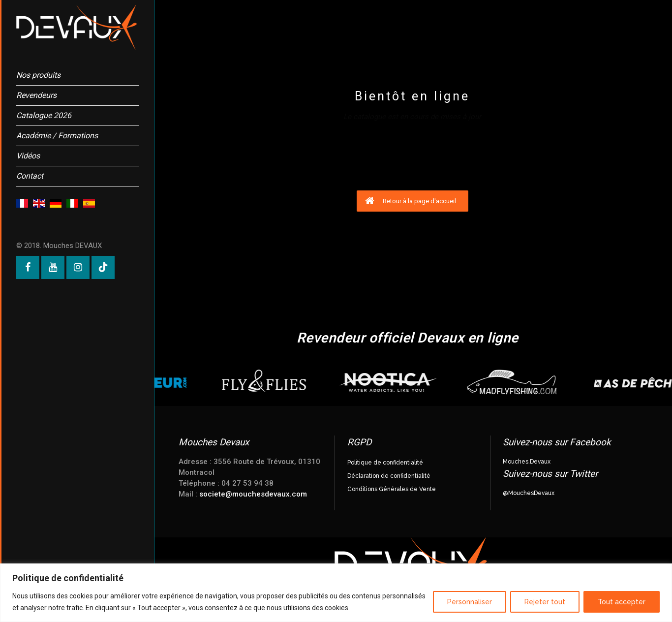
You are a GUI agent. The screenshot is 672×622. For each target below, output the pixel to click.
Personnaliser (470, 602)
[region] (336, 593)
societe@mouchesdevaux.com (253, 494)
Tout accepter (622, 602)
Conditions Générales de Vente (392, 489)
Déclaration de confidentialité (389, 476)
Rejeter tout (545, 602)
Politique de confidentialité (385, 463)
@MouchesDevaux (529, 493)
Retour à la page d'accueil (411, 201)
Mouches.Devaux (527, 462)
